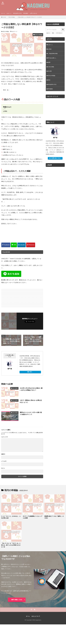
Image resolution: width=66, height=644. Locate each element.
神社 (53, 33)
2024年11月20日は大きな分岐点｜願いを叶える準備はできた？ (31, 389)
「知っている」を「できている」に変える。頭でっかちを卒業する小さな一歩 (11, 545)
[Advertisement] (12, 297)
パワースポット (59, 33)
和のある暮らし (52, 58)
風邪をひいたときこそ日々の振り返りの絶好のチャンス (31, 413)
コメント (4, 437)
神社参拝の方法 (17, 13)
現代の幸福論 (12, 17)
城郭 (49, 62)
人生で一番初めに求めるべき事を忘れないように (31, 401)
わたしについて (36, 616)
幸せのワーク (14, 31)
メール (4, 461)
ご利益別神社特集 (53, 54)
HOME (4, 17)
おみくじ (9, 13)
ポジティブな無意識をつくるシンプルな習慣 (32, 517)
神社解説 (26, 13)
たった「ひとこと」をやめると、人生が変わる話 (11, 517)
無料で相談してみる (17, 600)
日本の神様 (51, 67)
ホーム (3, 13)
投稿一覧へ (30, 372)
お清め (50, 49)
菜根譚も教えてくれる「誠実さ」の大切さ (54, 517)
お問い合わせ (33, 13)
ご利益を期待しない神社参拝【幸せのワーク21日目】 (30, 17)
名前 (3, 454)
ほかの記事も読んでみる (55, 158)
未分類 (50, 71)
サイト (3, 468)
